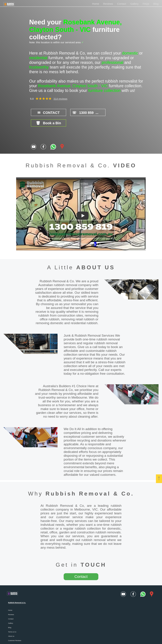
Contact (122, 4)
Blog (156, 4)
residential (38, 58)
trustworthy (39, 67)
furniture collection (104, 91)
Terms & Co (12, 621)
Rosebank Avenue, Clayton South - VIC (75, 26)
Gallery (134, 4)
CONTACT (46, 112)
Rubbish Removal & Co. (90, 483)
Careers (11, 634)
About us (11, 625)
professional (112, 62)
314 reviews (60, 99)
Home (96, 4)
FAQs (146, 4)
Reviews (108, 4)
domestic (130, 53)
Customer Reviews (15, 630)
